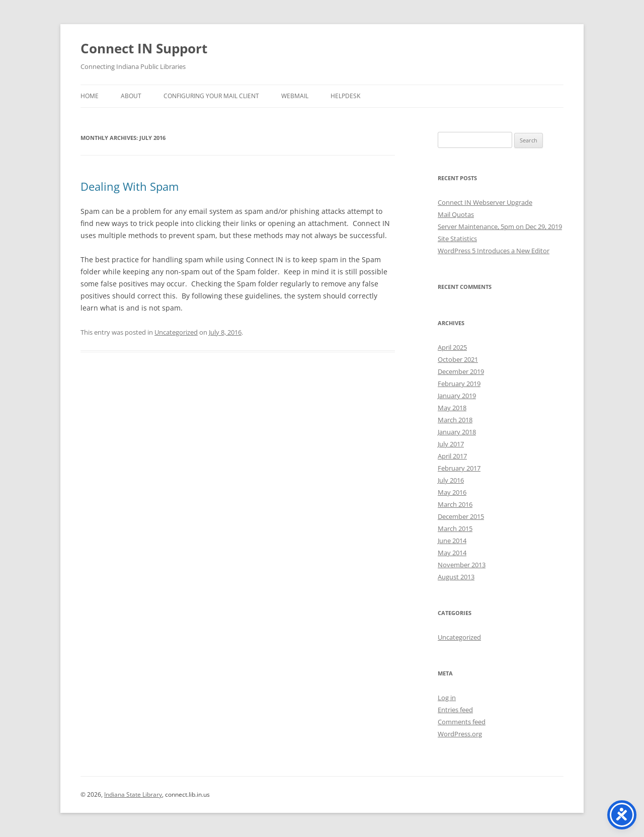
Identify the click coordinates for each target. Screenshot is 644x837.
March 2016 (455, 504)
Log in (447, 698)
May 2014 (452, 553)
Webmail (295, 96)
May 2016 (452, 492)
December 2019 (461, 371)
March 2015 (455, 528)
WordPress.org (460, 734)
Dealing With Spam (130, 186)
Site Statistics (457, 239)
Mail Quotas (456, 214)
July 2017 (451, 444)
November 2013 (462, 565)
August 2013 (456, 577)
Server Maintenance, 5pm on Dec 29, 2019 (500, 226)
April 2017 (452, 456)
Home (90, 96)
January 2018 (457, 432)
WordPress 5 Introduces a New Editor (494, 251)
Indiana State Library (133, 794)
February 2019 (459, 384)
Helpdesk (345, 96)
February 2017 (459, 468)
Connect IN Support (144, 48)
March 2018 (455, 420)
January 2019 (457, 396)
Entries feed (455, 710)
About (131, 96)
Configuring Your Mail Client (211, 96)
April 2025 (452, 347)
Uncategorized (176, 332)
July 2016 (451, 480)
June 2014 (452, 541)
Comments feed (462, 722)
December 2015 (461, 516)
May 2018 (452, 408)
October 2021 (458, 359)
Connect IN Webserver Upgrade (485, 202)
